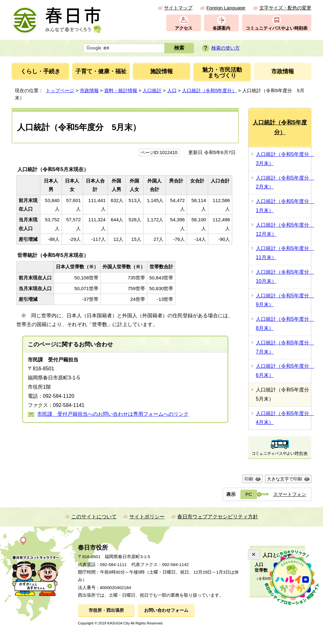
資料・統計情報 (121, 90)
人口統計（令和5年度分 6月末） (283, 371)
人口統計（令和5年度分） (209, 90)
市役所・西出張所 (106, 610)
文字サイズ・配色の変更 (285, 8)
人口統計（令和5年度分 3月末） (283, 159)
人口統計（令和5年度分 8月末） (283, 324)
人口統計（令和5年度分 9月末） (283, 300)
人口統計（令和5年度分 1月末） (283, 206)
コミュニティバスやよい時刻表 (277, 28)
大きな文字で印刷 (285, 479)
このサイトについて (94, 517)
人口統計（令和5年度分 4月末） (283, 418)
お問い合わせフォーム (166, 610)
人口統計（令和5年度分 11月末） (283, 253)
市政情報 (89, 90)
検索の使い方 (226, 48)
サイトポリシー (147, 517)
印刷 (249, 479)
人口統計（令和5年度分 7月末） (283, 347)
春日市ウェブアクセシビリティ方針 (218, 517)
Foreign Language (226, 8)
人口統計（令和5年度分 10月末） (283, 277)
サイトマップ (178, 8)
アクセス (184, 28)
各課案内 (221, 28)
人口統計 (152, 90)
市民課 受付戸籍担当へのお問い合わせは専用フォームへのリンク (113, 414)
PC (249, 494)
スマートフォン (290, 494)
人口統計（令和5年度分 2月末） (283, 182)
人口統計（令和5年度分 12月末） (283, 230)
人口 (172, 90)
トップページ (60, 90)
